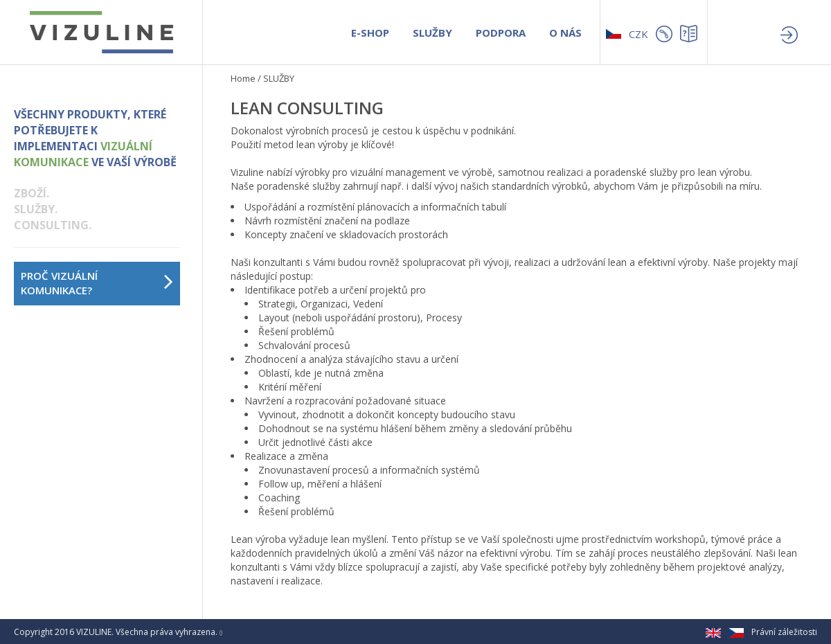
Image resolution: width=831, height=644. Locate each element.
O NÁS (565, 33)
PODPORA (501, 33)
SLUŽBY (432, 33)
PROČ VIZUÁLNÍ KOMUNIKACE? (59, 283)
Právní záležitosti (784, 632)
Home (243, 78)
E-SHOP (370, 33)
